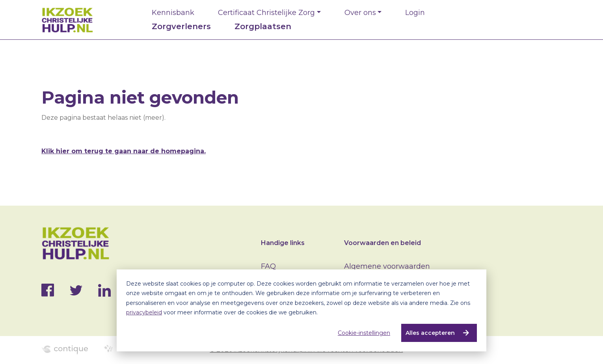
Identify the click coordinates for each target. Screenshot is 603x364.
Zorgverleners (181, 26)
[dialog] (301, 310)
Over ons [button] (360, 13)
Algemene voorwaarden (387, 266)
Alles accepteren (430, 333)
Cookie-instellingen (364, 333)
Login (415, 13)
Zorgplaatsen (263, 26)
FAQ (268, 266)
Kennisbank (173, 13)
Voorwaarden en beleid (382, 243)
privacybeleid (144, 312)
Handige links (283, 243)
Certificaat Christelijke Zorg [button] (266, 13)
